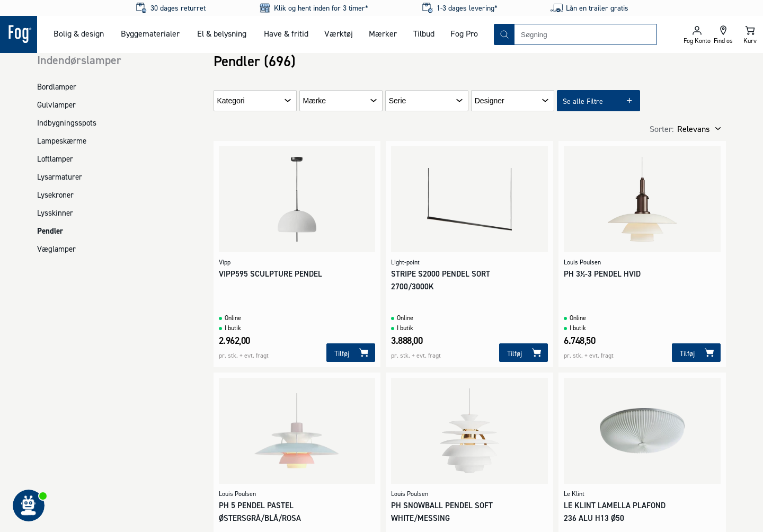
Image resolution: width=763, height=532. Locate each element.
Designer (490, 101)
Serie (398, 101)
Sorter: (662, 129)
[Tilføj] (351, 353)
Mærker (383, 33)
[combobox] (585, 34)
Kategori (231, 101)
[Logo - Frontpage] (19, 34)
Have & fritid (286, 33)
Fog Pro (464, 33)
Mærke (315, 101)
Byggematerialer (150, 33)
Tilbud (424, 33)
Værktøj (339, 33)
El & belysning (222, 33)
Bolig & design (79, 33)
